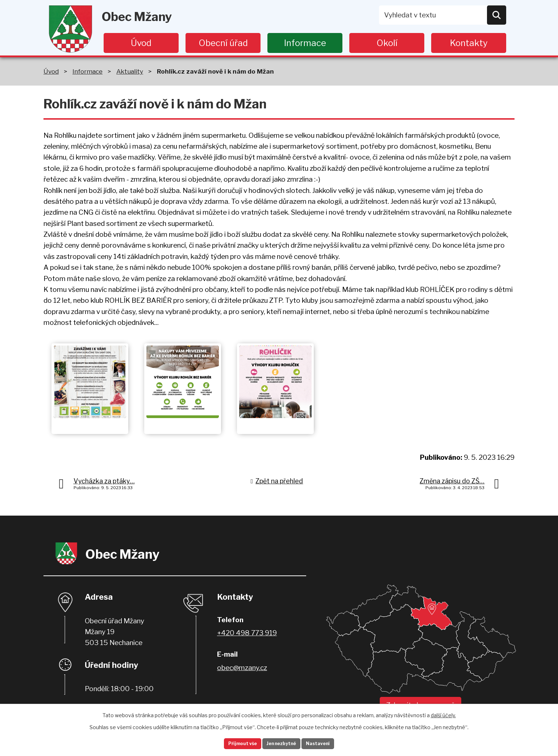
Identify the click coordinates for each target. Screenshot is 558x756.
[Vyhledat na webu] (443, 15)
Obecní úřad (223, 43)
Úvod (141, 43)
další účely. (443, 713)
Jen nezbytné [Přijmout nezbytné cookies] (282, 743)
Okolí (387, 43)
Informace (305, 43)
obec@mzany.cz (242, 668)
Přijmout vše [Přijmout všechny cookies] (232, 743)
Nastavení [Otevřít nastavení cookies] (329, 743)
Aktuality (130, 71)
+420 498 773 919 (247, 633)
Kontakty (469, 43)
